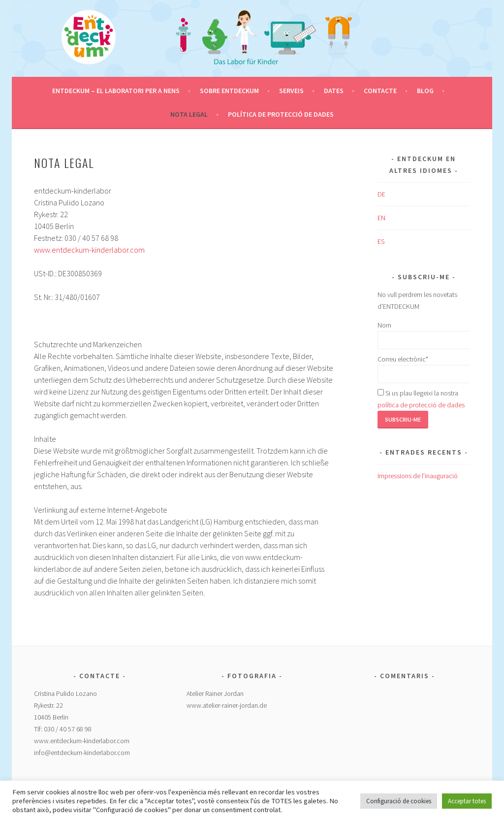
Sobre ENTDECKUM (229, 91)
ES (381, 241)
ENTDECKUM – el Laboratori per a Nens (116, 91)
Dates (334, 91)
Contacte (380, 91)
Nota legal (189, 114)
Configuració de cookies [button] (399, 801)
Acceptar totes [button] (467, 801)
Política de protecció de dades (281, 114)
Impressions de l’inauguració (418, 476)
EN (381, 218)
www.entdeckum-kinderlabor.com (89, 250)
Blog (425, 91)
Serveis (291, 91)
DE (381, 194)
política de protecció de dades (421, 405)
